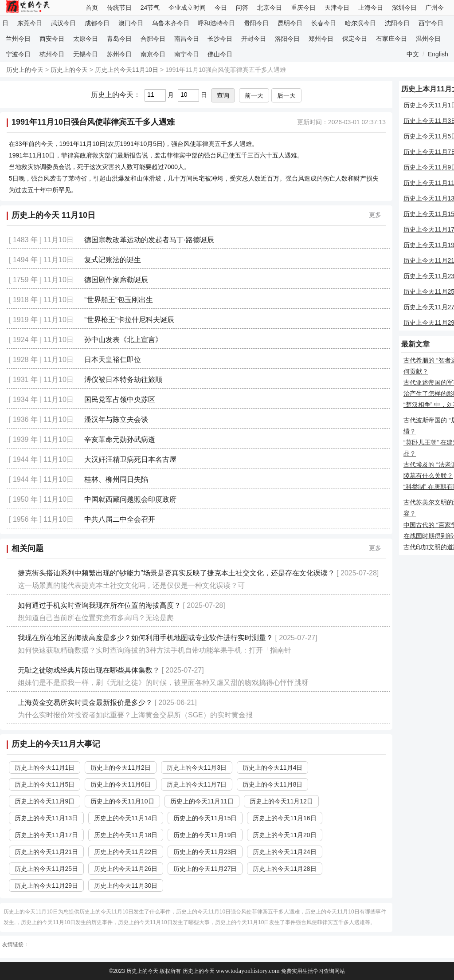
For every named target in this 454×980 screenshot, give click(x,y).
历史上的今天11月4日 (272, 767)
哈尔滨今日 (360, 23)
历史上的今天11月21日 (46, 852)
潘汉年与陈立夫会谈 (116, 419)
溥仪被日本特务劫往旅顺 (123, 380)
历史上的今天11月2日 (120, 767)
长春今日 (324, 23)
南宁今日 (187, 54)
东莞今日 (30, 23)
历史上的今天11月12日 (281, 801)
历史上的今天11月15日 (205, 818)
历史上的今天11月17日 (46, 835)
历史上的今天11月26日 (126, 869)
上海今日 (371, 8)
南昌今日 (187, 39)
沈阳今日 (397, 23)
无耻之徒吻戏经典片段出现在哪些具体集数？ (89, 670)
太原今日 (86, 39)
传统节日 (119, 8)
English (438, 54)
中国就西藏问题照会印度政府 (130, 499)
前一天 (254, 95)
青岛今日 (119, 39)
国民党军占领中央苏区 (120, 399)
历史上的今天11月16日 (284, 818)
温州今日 (428, 39)
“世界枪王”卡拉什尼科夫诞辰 (129, 320)
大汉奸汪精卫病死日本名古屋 (130, 459)
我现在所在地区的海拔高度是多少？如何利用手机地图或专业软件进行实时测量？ (145, 638)
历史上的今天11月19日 (205, 835)
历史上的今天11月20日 (284, 835)
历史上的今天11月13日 (46, 818)
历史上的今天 (25, 70)
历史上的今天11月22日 (126, 852)
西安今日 (52, 39)
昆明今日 (290, 23)
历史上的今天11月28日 (284, 869)
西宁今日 (431, 23)
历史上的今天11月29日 (46, 886)
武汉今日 (63, 23)
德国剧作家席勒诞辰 (116, 280)
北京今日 (270, 8)
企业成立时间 (187, 8)
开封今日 (254, 39)
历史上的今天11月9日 (45, 801)
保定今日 (355, 39)
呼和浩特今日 (216, 23)
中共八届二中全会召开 (120, 519)
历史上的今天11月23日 (205, 852)
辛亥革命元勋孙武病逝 (120, 439)
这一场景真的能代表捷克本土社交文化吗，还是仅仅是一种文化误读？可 (131, 585)
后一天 (286, 95)
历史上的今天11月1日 (45, 767)
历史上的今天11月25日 (46, 869)
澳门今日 (131, 23)
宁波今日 (18, 54)
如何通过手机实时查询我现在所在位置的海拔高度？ (99, 605)
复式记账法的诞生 (113, 260)
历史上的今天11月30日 (126, 886)
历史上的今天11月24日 (284, 852)
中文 (413, 54)
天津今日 (337, 8)
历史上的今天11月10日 (127, 70)
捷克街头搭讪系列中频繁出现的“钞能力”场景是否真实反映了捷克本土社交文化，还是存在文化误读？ (176, 573)
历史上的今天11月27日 (205, 869)
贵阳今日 (256, 23)
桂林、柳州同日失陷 (116, 479)
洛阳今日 (287, 39)
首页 (92, 8)
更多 (375, 215)
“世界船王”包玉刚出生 (119, 300)
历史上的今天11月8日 (272, 784)
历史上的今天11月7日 (197, 784)
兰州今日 (18, 39)
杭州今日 (52, 54)
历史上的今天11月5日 (45, 784)
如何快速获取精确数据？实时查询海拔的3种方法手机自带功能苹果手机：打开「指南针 (155, 650)
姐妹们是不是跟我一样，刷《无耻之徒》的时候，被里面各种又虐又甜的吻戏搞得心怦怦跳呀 (163, 683)
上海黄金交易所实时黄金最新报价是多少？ (85, 703)
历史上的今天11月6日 (120, 784)
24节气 (150, 8)
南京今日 (153, 54)
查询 (223, 95)
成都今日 (97, 23)
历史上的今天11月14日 (126, 818)
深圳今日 (404, 8)
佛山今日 (220, 54)
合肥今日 (153, 39)
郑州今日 (321, 39)
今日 (221, 8)
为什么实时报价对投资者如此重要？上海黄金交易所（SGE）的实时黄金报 (135, 715)
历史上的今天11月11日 (202, 801)
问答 (242, 8)
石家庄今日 (391, 39)
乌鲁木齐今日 (171, 23)
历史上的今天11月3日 (197, 767)
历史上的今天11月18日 (126, 835)
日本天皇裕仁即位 (113, 360)
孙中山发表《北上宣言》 (123, 340)
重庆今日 (303, 8)
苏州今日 (119, 54)
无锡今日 (86, 54)
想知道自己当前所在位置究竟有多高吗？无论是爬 (96, 618)
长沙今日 (220, 39)
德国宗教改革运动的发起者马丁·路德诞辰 (149, 240)
